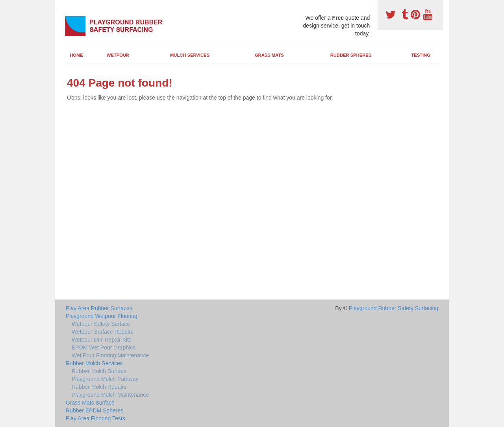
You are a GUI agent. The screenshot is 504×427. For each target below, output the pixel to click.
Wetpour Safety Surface (101, 324)
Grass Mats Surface (90, 403)
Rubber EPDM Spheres (94, 410)
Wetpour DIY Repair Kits (102, 340)
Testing (421, 55)
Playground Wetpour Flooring (102, 316)
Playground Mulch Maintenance (110, 395)
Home (76, 55)
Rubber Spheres (351, 55)
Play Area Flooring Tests (95, 418)
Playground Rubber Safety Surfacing (394, 308)
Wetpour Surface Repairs (103, 332)
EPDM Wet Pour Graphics (104, 348)
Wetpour (118, 55)
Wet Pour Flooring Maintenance (110, 355)
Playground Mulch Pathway (105, 379)
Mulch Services (190, 55)
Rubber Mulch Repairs (99, 387)
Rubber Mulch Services (94, 363)
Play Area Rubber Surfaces (99, 308)
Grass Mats (269, 55)
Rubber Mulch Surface (99, 371)
